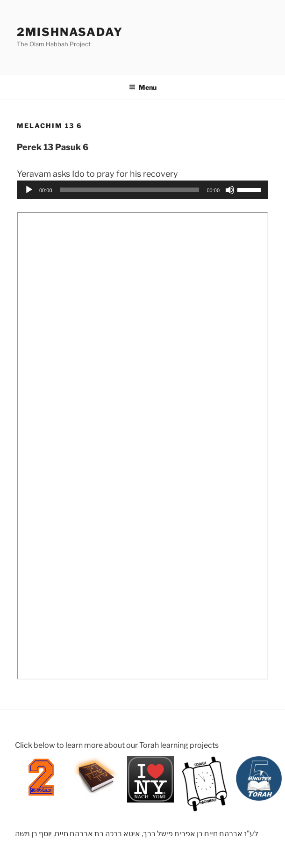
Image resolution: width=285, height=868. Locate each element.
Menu (143, 87)
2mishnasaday (70, 32)
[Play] (29, 190)
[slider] (130, 190)
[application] (142, 190)
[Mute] (230, 190)
